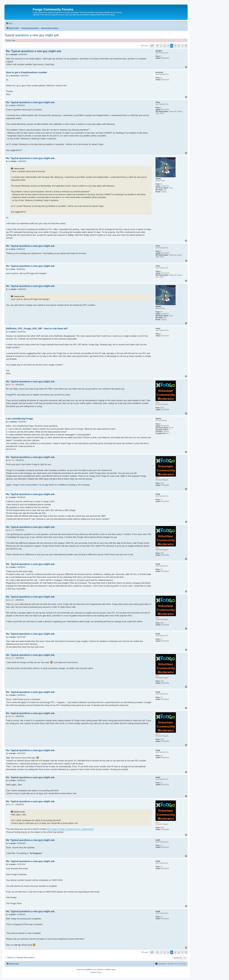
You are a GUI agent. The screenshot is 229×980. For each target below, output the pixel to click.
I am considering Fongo (19, 419)
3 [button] (168, 46)
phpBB (88, 970)
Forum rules (11, 40)
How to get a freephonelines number (27, 72)
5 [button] (175, 46)
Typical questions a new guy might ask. (32, 35)
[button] (152, 46)
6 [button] (179, 46)
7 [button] (182, 46)
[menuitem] (9, 23)
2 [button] (165, 46)
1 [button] (161, 46)
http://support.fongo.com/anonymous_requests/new (70, 829)
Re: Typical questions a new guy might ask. (34, 51)
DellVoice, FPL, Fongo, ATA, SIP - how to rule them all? (37, 328)
